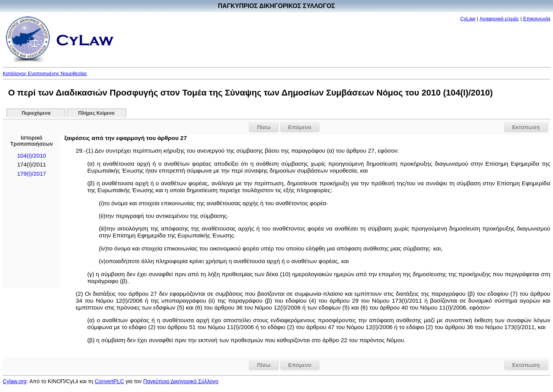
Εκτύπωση (526, 127)
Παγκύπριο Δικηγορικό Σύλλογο (181, 381)
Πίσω (264, 127)
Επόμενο (300, 127)
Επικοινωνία (537, 19)
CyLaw (468, 19)
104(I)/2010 (32, 156)
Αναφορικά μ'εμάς (499, 19)
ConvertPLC (109, 381)
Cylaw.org (14, 381)
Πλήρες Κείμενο (97, 113)
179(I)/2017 (32, 174)
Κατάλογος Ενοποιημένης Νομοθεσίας (45, 73)
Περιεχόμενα (36, 113)
